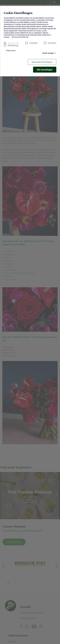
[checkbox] (5, 43)
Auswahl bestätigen (42, 62)
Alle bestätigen (45, 70)
